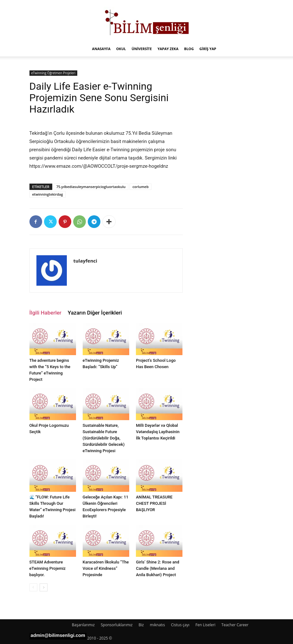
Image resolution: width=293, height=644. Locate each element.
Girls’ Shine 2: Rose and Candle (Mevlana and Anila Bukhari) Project (158, 568)
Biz (141, 625)
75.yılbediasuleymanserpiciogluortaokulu (91, 187)
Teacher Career (235, 625)
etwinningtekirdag (48, 194)
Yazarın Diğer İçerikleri (95, 313)
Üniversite (142, 49)
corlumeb (140, 187)
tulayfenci (85, 261)
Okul (121, 49)
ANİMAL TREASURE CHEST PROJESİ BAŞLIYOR (154, 503)
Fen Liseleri (205, 625)
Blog (189, 49)
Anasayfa (101, 49)
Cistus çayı (180, 625)
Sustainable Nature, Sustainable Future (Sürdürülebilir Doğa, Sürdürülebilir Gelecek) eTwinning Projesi (104, 438)
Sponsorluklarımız (117, 625)
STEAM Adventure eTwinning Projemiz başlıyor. (48, 568)
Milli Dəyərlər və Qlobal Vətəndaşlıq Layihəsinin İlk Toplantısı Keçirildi (158, 432)
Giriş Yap (208, 49)
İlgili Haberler (45, 313)
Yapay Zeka (168, 49)
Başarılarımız (83, 625)
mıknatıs (157, 625)
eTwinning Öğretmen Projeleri (53, 73)
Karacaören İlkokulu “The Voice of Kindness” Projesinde (106, 568)
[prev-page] (33, 587)
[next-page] (44, 587)
